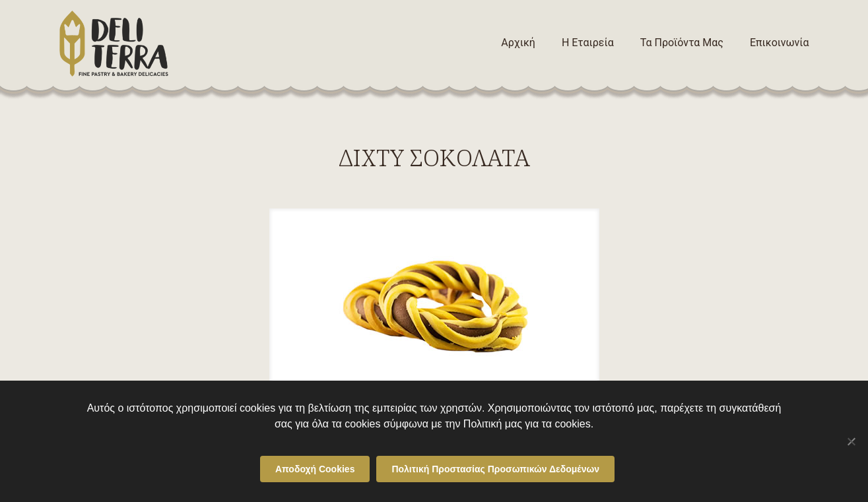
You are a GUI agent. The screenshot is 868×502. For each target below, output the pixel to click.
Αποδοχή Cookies (315, 469)
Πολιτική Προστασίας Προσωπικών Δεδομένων (495, 469)
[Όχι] (851, 441)
